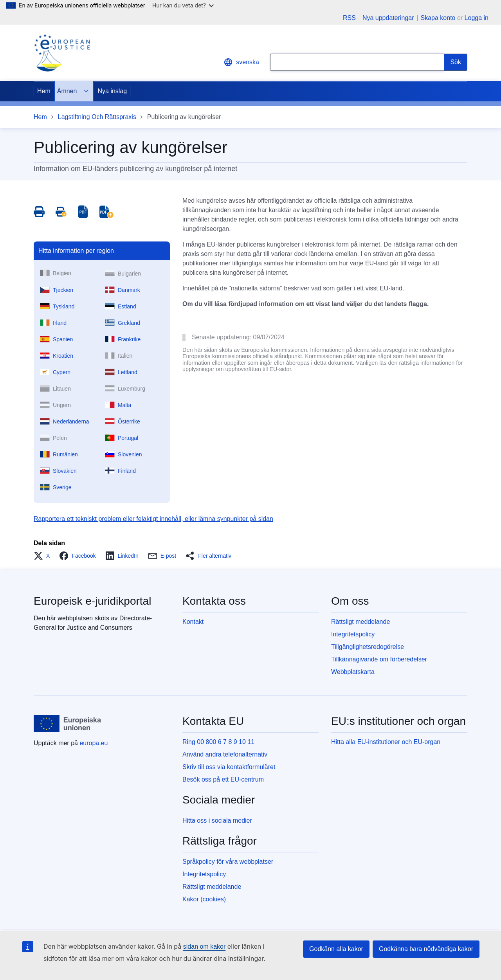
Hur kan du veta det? (183, 5)
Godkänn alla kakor (336, 949)
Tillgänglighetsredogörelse (368, 647)
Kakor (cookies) (204, 899)
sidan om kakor (205, 947)
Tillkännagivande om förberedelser (379, 659)
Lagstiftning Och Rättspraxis (97, 117)
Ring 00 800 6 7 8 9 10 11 (218, 742)
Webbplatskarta (353, 672)
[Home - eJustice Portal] (62, 53)
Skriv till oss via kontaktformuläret (229, 767)
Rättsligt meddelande (360, 622)
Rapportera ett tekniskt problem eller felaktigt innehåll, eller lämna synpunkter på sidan (153, 519)
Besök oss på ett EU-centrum (223, 779)
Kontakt (193, 622)
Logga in (477, 18)
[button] (44, 556)
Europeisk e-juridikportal (92, 601)
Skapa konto (438, 18)
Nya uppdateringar (388, 18)
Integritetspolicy (353, 634)
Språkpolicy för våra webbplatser (228, 862)
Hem (44, 91)
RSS (349, 18)
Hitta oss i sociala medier (217, 821)
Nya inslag (112, 91)
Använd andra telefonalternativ (225, 754)
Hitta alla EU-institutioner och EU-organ (386, 742)
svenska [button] (241, 62)
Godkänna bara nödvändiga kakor (426, 949)
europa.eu (94, 743)
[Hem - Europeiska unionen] (68, 724)
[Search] (456, 62)
